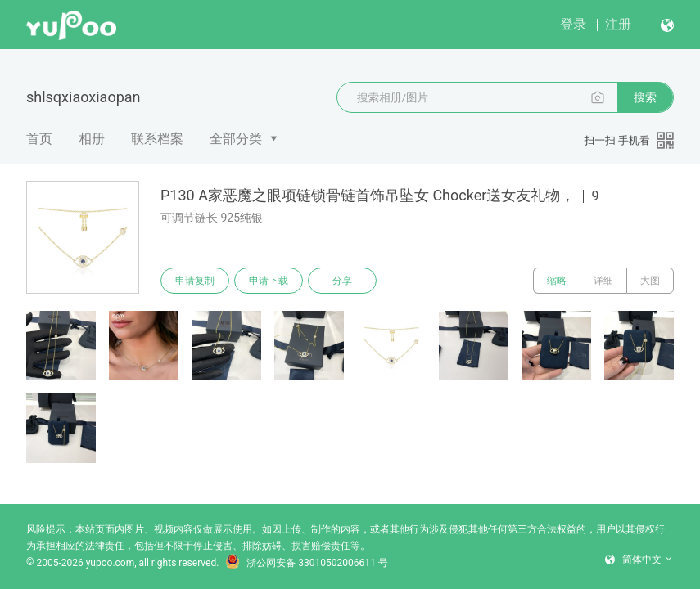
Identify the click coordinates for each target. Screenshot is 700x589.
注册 (618, 24)
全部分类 (236, 139)
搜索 (645, 97)
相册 (92, 139)
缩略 (557, 281)
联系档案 (157, 139)
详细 (603, 281)
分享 (342, 281)
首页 (39, 139)
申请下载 (269, 281)
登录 (573, 24)
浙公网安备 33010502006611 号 (306, 563)
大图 (650, 281)
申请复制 (195, 281)
